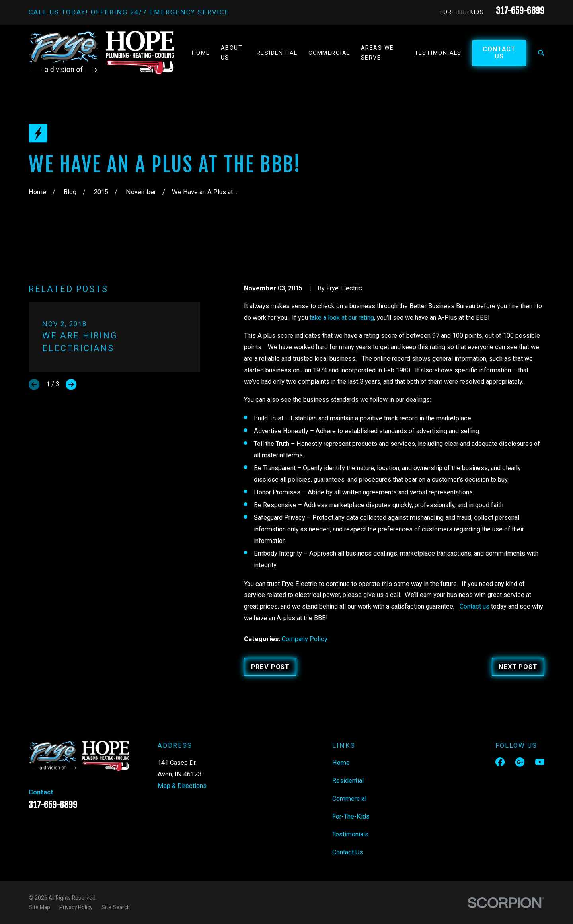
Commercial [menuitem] (329, 53)
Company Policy (305, 639)
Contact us (475, 606)
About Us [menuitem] (232, 53)
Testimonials (350, 834)
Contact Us (499, 53)
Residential (348, 781)
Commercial (349, 799)
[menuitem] (39, 907)
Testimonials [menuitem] (438, 53)
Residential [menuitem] (277, 53)
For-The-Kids (462, 12)
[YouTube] (540, 762)
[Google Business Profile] (520, 762)
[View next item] (71, 384)
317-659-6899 (520, 11)
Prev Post (270, 667)
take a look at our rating (342, 318)
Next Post (518, 667)
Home (341, 763)
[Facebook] (500, 762)
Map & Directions (182, 786)
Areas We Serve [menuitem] (377, 53)
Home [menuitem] (201, 53)
